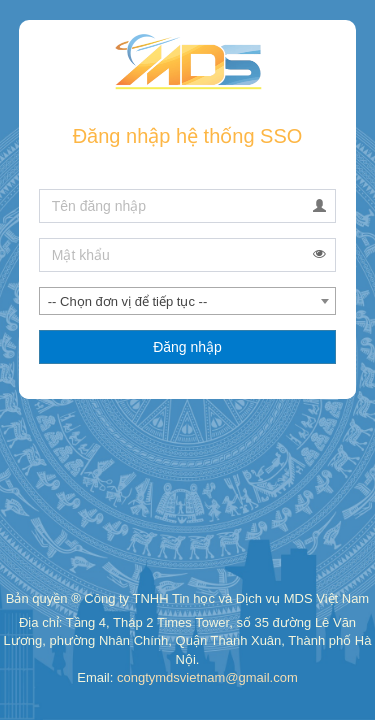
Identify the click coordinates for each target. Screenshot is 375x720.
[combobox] (188, 301)
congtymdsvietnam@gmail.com (207, 677)
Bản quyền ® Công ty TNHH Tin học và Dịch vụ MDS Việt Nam (187, 598)
